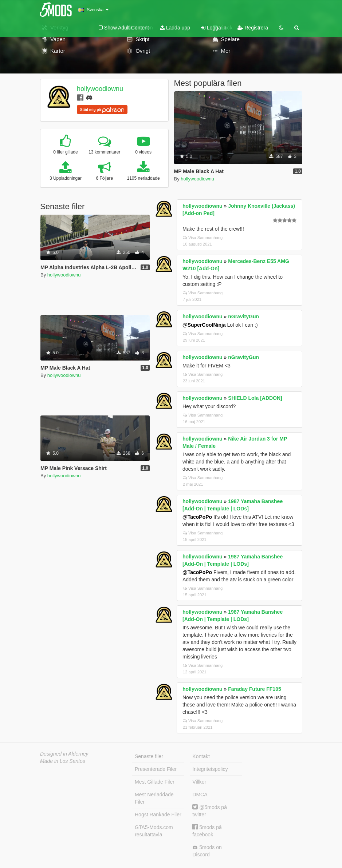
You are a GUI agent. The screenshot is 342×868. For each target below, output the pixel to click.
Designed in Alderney (64, 754)
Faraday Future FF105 (255, 689)
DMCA (200, 795)
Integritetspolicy (210, 769)
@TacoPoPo (197, 517)
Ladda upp (175, 28)
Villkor (199, 782)
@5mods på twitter (210, 811)
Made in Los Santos (63, 761)
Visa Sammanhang (203, 238)
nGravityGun (243, 316)
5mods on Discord (207, 851)
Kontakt (201, 756)
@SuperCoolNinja (204, 325)
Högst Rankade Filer (158, 815)
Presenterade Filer (156, 769)
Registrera (253, 28)
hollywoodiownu (100, 89)
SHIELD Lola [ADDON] (255, 398)
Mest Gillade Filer (155, 782)
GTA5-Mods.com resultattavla (154, 831)
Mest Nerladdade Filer (154, 798)
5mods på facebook (207, 831)
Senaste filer (149, 756)
